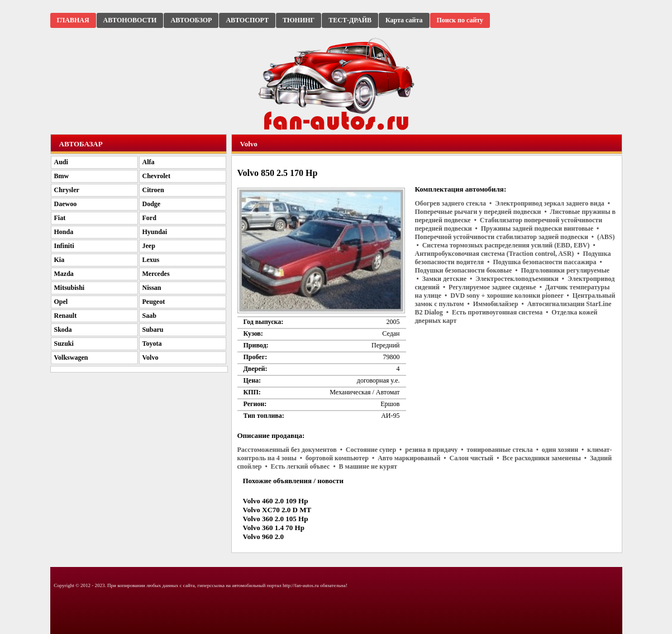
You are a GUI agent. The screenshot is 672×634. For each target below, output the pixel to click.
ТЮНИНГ (299, 20)
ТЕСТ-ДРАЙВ (350, 20)
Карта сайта (404, 20)
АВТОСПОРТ (247, 20)
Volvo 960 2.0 (264, 537)
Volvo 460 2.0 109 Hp (276, 501)
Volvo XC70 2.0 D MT (277, 510)
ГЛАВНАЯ (73, 20)
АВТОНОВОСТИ (130, 20)
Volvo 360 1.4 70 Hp (274, 528)
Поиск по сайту (460, 20)
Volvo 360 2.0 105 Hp (276, 519)
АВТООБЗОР (191, 20)
